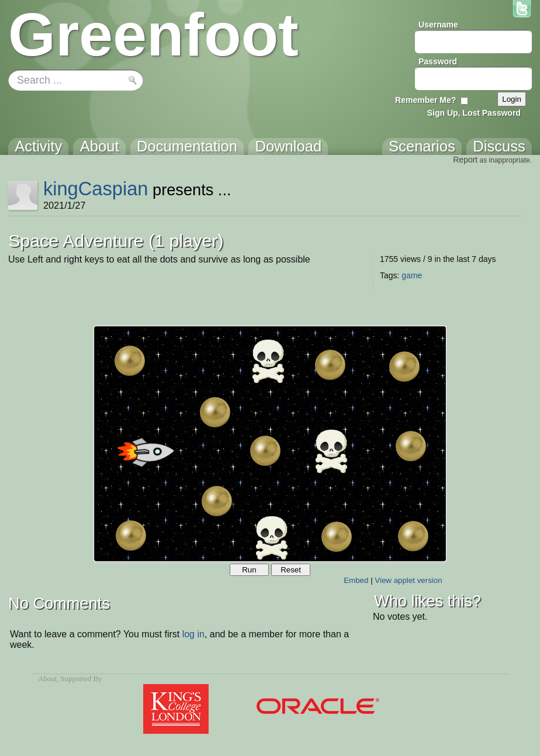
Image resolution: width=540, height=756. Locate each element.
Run (249, 570)
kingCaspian (96, 189)
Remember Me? (425, 100)
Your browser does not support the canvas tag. (270, 444)
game (412, 275)
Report (465, 160)
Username (438, 25)
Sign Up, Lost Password (474, 113)
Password (438, 61)
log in (193, 634)
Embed (356, 580)
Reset (291, 570)
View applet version (408, 580)
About (47, 679)
